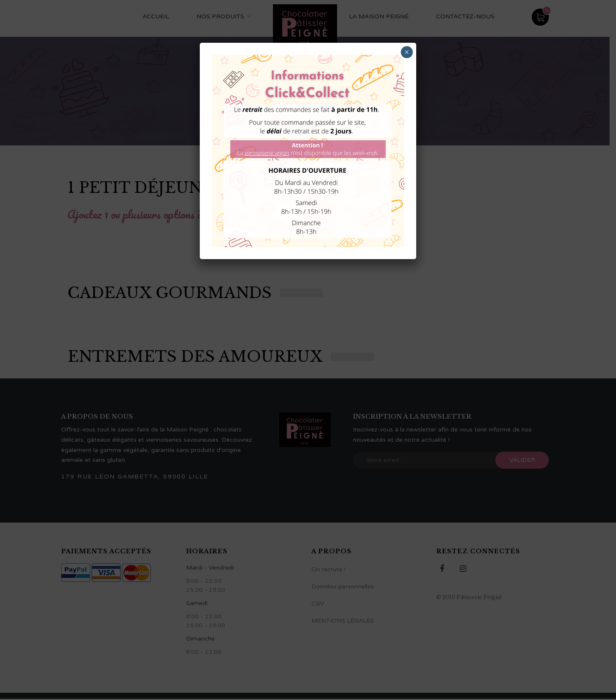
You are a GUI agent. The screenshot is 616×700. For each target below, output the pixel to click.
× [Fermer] (407, 52)
